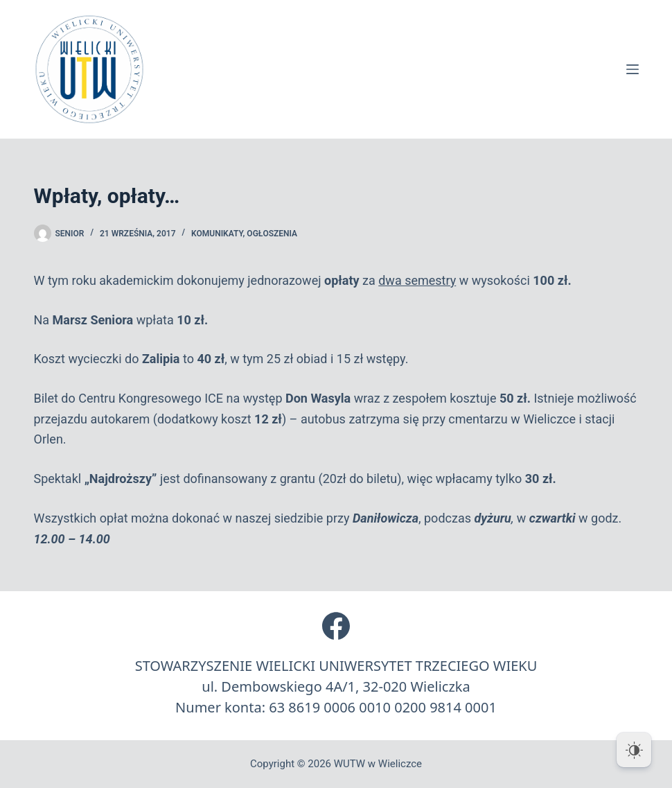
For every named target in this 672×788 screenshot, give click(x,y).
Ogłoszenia (272, 234)
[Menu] (633, 69)
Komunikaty (217, 234)
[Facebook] (336, 626)
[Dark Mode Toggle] (634, 750)
